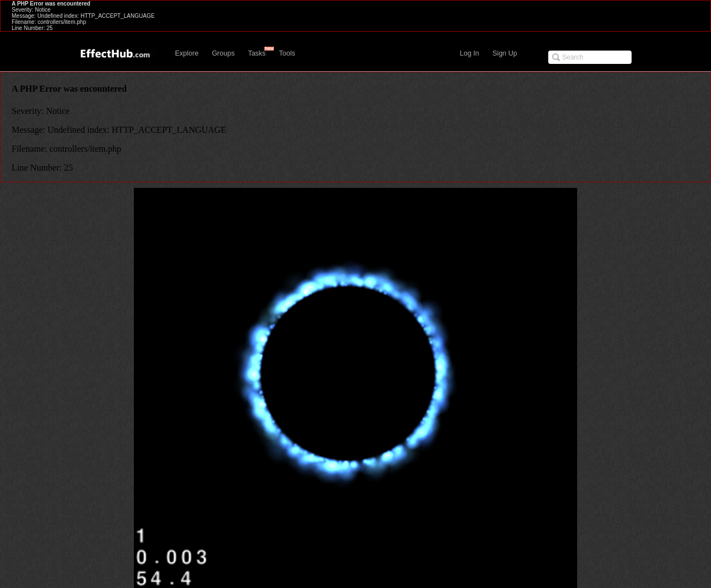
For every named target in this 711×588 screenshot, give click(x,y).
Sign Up (505, 53)
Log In (470, 53)
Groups (223, 53)
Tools (287, 53)
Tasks (257, 53)
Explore (187, 53)
